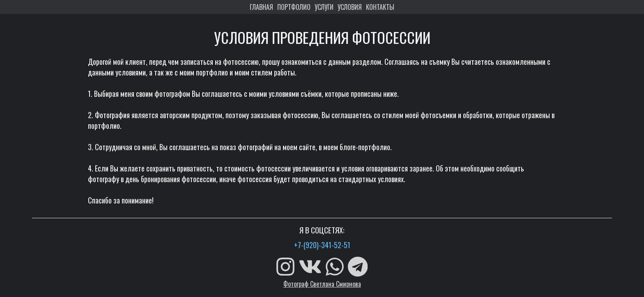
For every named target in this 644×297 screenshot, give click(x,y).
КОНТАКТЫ (380, 7)
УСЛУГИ (324, 7)
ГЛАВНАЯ (261, 7)
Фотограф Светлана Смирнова (322, 284)
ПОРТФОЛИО (294, 7)
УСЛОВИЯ (350, 7)
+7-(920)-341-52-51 (322, 245)
